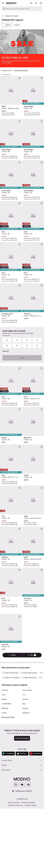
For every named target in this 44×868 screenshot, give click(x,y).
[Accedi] (31, 3)
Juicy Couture (27, 764)
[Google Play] (8, 828)
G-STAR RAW (6, 778)
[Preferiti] (36, 3)
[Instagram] (16, 859)
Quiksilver (26, 787)
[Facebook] (28, 859)
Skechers (26, 773)
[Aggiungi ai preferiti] (19, 78)
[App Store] (22, 828)
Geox (3, 769)
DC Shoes (5, 764)
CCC (24, 769)
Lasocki (4, 787)
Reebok (4, 773)
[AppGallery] (36, 828)
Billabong (5, 782)
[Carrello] (41, 3)
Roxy (24, 778)
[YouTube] (22, 859)
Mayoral (25, 782)
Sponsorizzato (6, 75)
